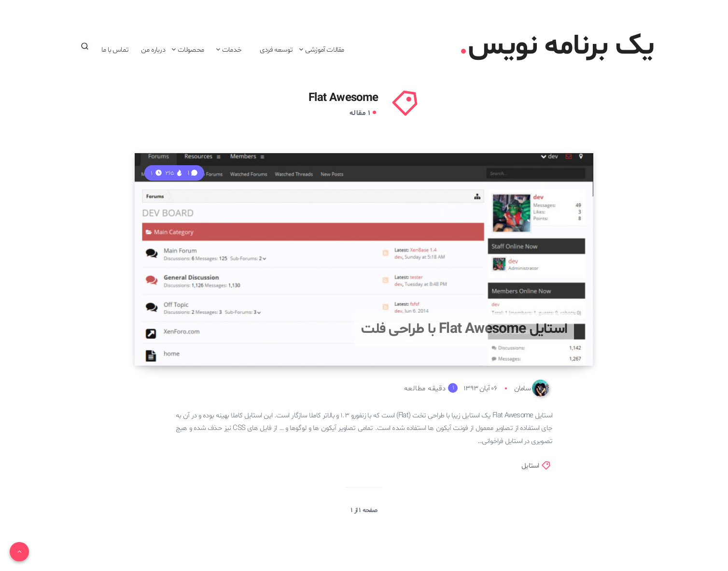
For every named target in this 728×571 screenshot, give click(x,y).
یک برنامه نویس (557, 46)
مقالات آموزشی (324, 50)
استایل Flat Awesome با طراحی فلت (464, 329)
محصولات (191, 50)
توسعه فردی (276, 50)
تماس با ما (115, 50)
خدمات (232, 50)
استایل (530, 466)
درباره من (153, 50)
